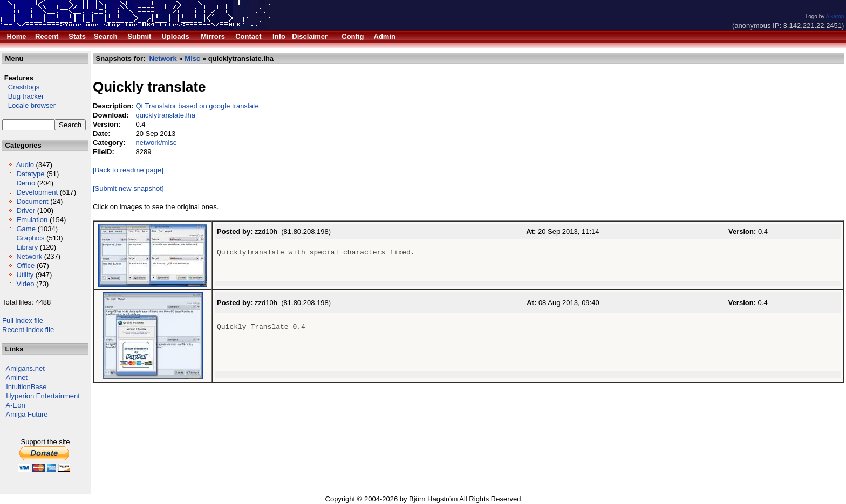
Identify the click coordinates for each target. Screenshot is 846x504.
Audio (25, 165)
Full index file (23, 320)
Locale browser (29, 105)
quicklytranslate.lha (165, 115)
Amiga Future (27, 414)
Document (32, 201)
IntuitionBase (26, 387)
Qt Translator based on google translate (197, 106)
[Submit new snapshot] (128, 188)
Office (25, 265)
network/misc (156, 143)
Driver (26, 210)
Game (26, 229)
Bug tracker (23, 96)
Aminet (17, 378)
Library (27, 247)
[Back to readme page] (128, 170)
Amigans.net (25, 368)
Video (25, 284)
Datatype (30, 174)
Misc (192, 58)
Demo (26, 183)
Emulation (32, 220)
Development (37, 192)
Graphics (30, 238)
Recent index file (28, 330)
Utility (25, 275)
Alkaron (835, 16)
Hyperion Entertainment (43, 396)
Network (29, 256)
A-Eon (16, 405)
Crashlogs (21, 87)
